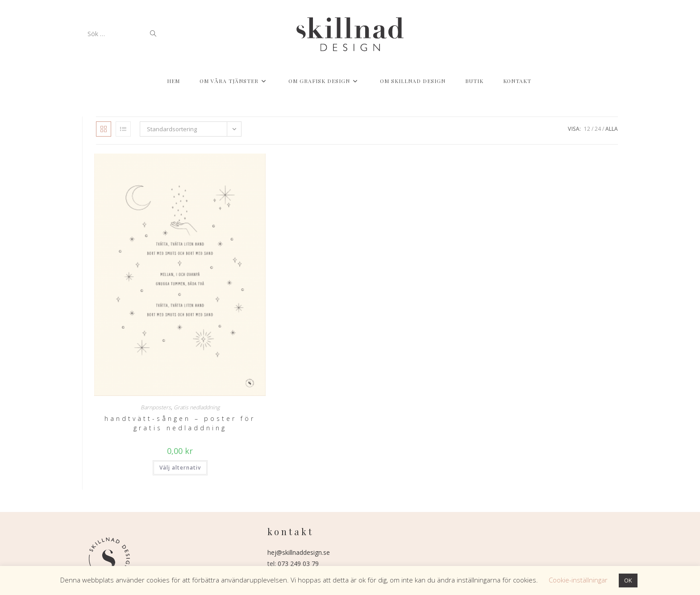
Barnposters (156, 407)
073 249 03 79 (298, 564)
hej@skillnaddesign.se (299, 552)
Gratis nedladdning (197, 407)
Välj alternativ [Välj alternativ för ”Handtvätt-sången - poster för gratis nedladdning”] (180, 468)
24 (598, 129)
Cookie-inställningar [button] (578, 580)
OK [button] (628, 580)
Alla (612, 129)
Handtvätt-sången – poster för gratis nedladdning (180, 423)
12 (587, 129)
